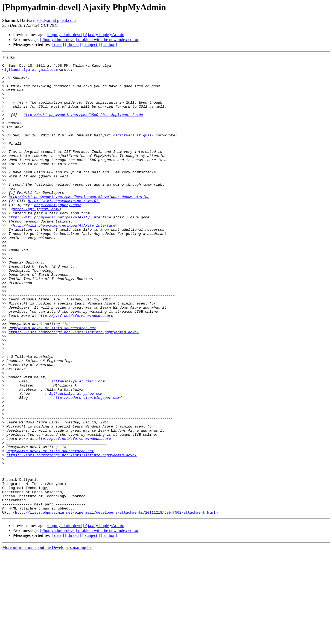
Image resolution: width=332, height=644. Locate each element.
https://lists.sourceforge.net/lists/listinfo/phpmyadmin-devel (74, 388)
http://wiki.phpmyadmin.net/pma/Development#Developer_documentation (79, 225)
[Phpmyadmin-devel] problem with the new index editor (89, 39)
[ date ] (58, 44)
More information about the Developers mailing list (47, 639)
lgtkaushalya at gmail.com (31, 73)
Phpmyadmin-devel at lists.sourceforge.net (52, 383)
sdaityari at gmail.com (56, 20)
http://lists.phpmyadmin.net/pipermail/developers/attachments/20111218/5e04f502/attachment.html (115, 604)
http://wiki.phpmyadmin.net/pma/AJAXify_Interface (60, 250)
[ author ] (109, 44)
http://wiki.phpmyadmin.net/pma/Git (64, 230)
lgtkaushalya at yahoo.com (76, 461)
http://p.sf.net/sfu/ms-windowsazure (76, 368)
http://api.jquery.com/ (58, 235)
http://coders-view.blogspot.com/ (88, 466)
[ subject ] (91, 44)
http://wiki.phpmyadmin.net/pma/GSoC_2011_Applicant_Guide (83, 127)
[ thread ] (73, 44)
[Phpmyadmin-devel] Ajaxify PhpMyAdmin (86, 35)
